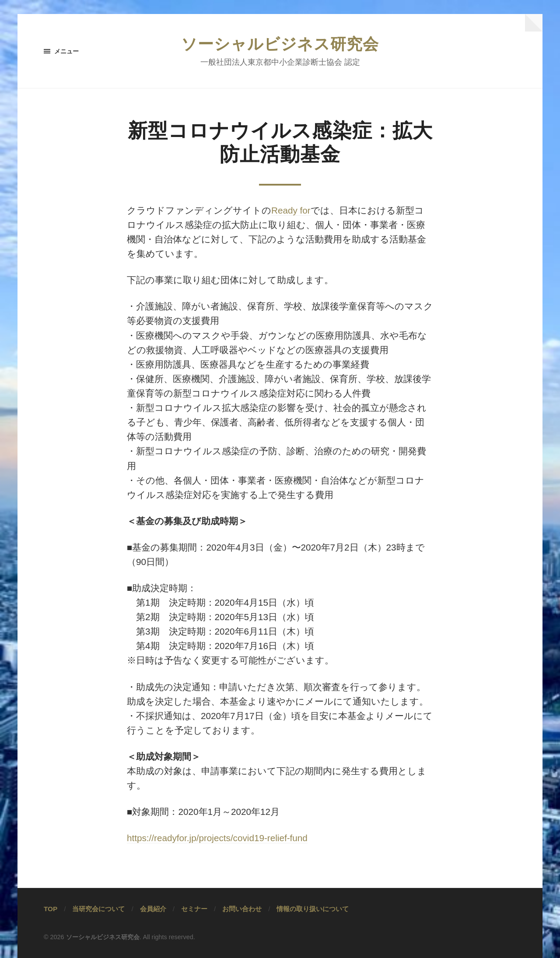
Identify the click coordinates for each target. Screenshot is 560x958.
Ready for (291, 210)
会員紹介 (153, 909)
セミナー (194, 909)
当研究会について (98, 909)
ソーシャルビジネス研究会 (280, 44)
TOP (51, 909)
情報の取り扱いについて (313, 909)
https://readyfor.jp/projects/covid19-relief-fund (217, 838)
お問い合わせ (242, 909)
